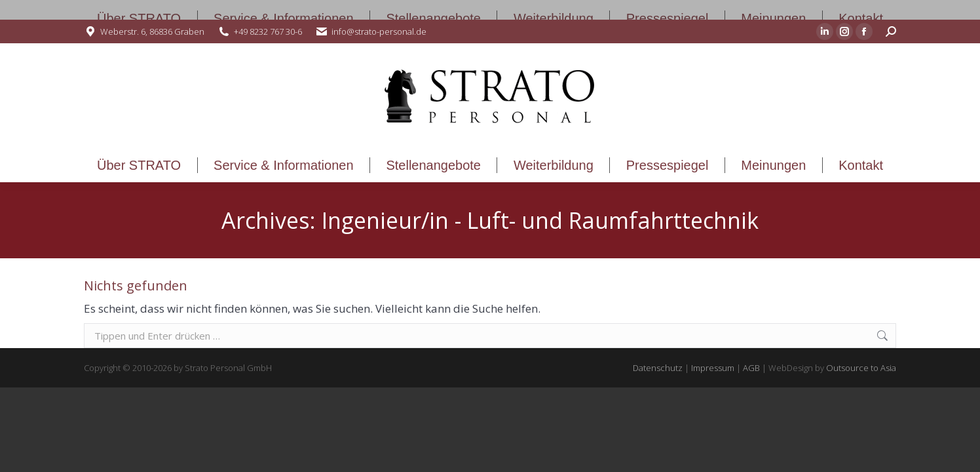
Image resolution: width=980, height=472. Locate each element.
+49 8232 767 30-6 (268, 31)
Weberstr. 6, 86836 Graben (152, 31)
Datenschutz (658, 368)
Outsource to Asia (861, 368)
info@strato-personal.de (379, 31)
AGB (751, 368)
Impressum (713, 368)
